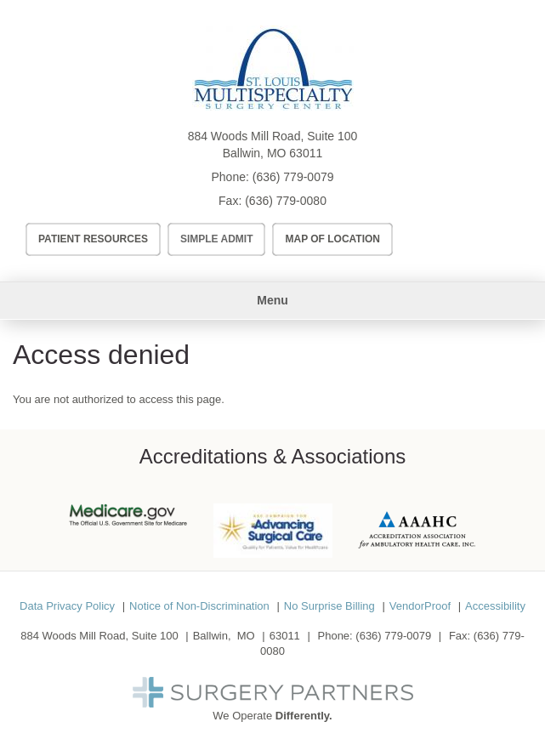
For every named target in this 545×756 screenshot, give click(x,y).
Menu (272, 300)
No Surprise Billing (329, 606)
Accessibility (495, 606)
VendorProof (420, 606)
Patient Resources (93, 239)
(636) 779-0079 (293, 177)
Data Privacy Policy (67, 606)
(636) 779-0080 (286, 201)
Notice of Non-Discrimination (199, 606)
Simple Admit (217, 239)
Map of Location (332, 239)
